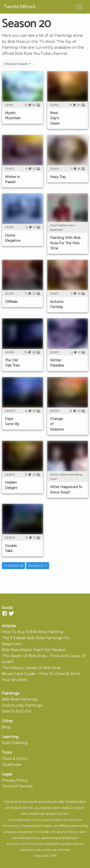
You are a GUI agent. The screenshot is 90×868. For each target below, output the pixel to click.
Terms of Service (17, 786)
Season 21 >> (38, 566)
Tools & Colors (15, 759)
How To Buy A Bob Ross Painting (33, 632)
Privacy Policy (15, 780)
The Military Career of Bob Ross (31, 668)
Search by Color (17, 711)
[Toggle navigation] (79, 7)
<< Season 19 (14, 566)
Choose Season (16, 64)
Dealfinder (12, 765)
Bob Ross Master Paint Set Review (34, 650)
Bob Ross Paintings (20, 699)
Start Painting (15, 743)
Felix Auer (41, 856)
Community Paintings (22, 705)
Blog (6, 727)
